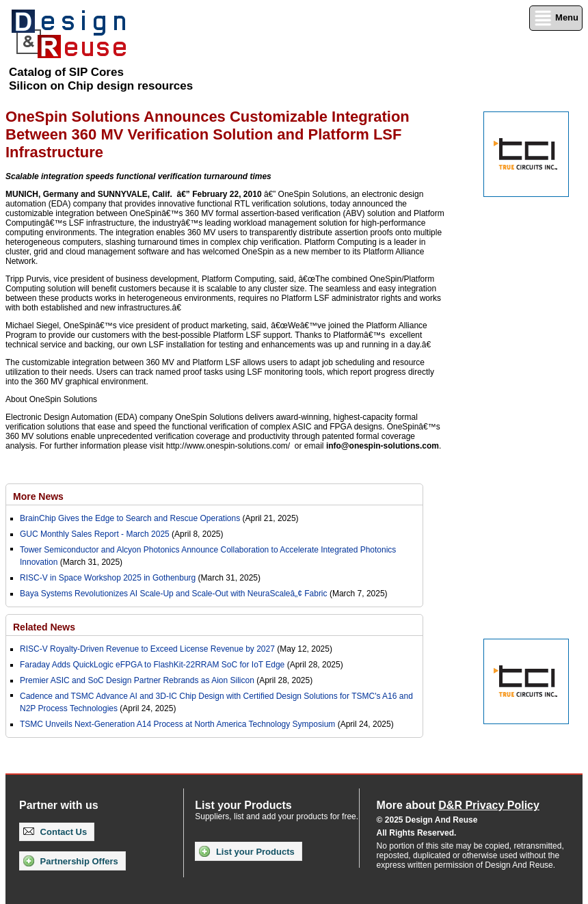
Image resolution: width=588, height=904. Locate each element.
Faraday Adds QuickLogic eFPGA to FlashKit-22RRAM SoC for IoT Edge (152, 665)
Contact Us (55, 832)
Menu (556, 18)
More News (38, 496)
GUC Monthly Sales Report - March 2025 (95, 534)
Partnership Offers (71, 861)
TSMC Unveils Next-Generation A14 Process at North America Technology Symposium (177, 724)
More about (458, 805)
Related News (44, 627)
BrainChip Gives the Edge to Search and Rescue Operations (130, 518)
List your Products (246, 851)
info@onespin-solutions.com (383, 446)
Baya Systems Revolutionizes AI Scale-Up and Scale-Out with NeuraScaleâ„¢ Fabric (174, 594)
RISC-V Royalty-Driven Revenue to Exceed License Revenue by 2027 (147, 649)
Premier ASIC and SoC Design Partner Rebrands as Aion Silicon (138, 680)
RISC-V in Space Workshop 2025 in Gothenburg (108, 578)
